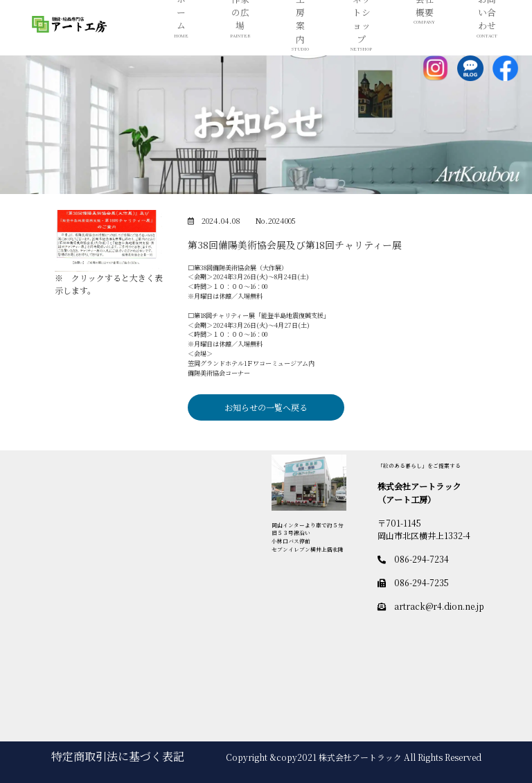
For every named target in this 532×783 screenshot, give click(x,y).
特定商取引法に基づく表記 (118, 756)
